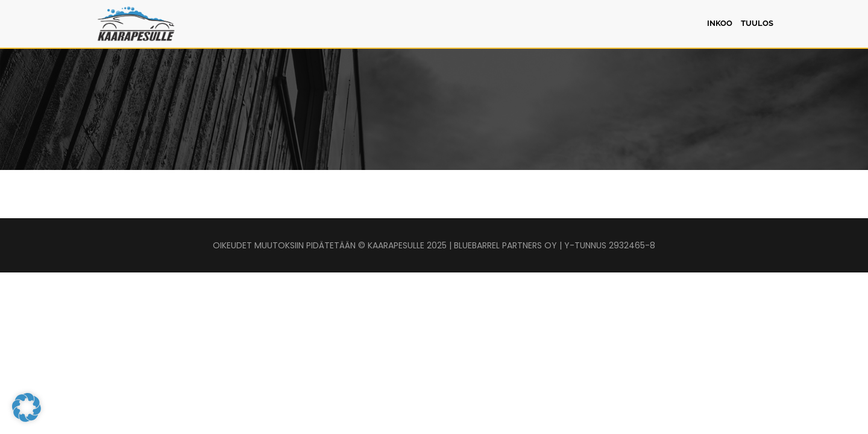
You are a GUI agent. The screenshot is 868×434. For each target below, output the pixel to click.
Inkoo (720, 23)
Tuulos (757, 23)
